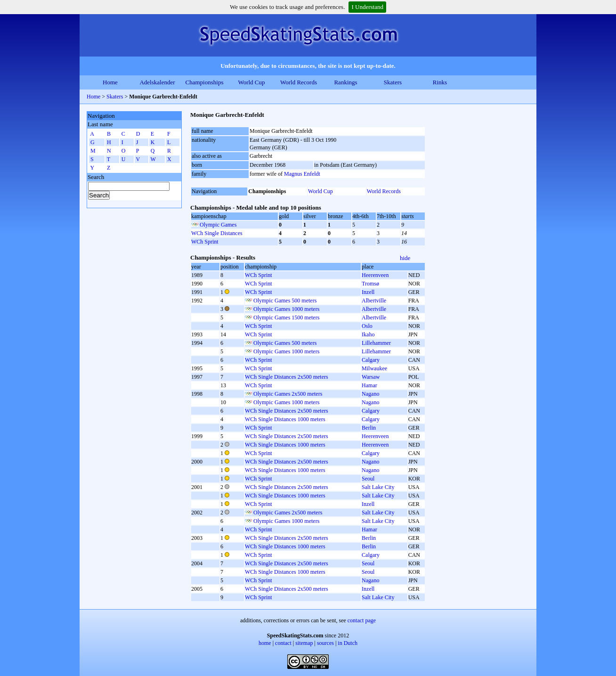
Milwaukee (374, 368)
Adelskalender (157, 82)
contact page (362, 620)
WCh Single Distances (217, 233)
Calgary (371, 360)
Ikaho (368, 334)
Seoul (368, 479)
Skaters (393, 82)
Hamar (369, 385)
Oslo (367, 326)
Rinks (440, 82)
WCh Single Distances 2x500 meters (287, 377)
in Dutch (348, 643)
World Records (299, 82)
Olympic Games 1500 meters (286, 318)
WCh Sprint (205, 242)
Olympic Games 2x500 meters (288, 394)
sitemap (304, 643)
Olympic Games (218, 225)
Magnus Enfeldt (302, 174)
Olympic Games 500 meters (285, 301)
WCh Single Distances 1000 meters (285, 419)
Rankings (345, 82)
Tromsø (370, 284)
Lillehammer (376, 343)
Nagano (370, 394)
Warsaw (371, 377)
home (265, 643)
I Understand (367, 7)
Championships (205, 82)
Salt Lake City (378, 487)
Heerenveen (375, 275)
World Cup (251, 82)
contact (283, 643)
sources (325, 643)
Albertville (374, 301)
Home (110, 82)
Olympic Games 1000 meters (286, 309)
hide (405, 258)
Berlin (369, 428)
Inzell (368, 292)
